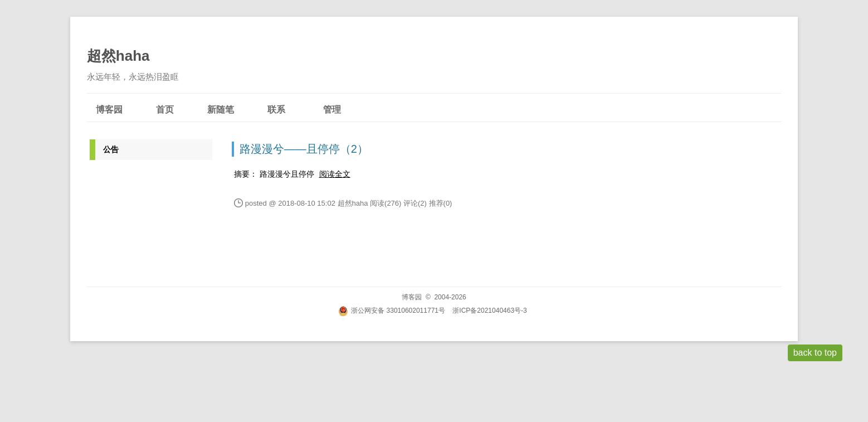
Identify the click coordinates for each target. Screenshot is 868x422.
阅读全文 (335, 174)
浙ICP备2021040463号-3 (489, 311)
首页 (165, 110)
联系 (276, 110)
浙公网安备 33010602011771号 (392, 311)
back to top (815, 353)
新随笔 (221, 110)
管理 (332, 110)
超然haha (118, 56)
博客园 (109, 110)
